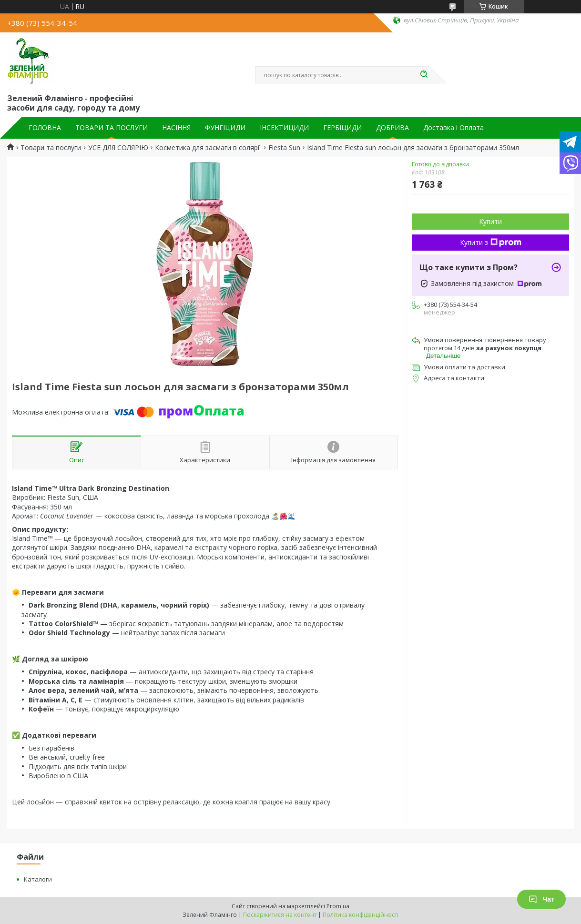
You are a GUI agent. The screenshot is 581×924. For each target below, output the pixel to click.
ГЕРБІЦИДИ (342, 128)
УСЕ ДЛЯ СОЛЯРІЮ (118, 148)
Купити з (491, 242)
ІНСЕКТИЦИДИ (284, 128)
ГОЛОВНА (45, 128)
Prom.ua (338, 906)
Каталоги (38, 879)
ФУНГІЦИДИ (225, 128)
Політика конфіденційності (361, 915)
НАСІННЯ (176, 128)
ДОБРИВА (392, 128)
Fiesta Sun (284, 148)
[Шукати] (424, 75)
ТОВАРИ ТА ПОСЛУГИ (112, 128)
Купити (490, 221)
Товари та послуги (51, 148)
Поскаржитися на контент (280, 915)
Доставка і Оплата (454, 128)
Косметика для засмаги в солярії (208, 148)
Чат (541, 899)
